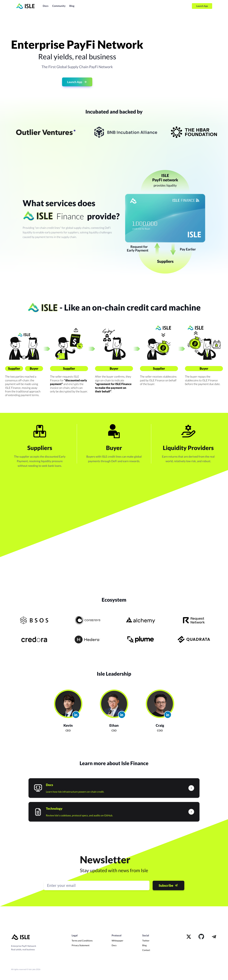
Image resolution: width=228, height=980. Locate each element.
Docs (46, 6)
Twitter (146, 941)
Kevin (68, 725)
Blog (72, 6)
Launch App (202, 6)
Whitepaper (117, 941)
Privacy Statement (81, 945)
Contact (146, 950)
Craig (160, 725)
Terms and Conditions (82, 941)
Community (59, 6)
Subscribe (168, 885)
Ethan (114, 725)
